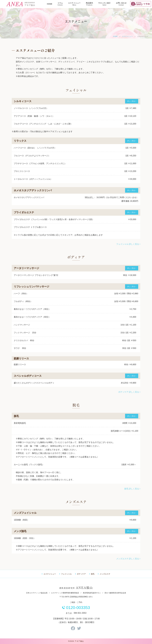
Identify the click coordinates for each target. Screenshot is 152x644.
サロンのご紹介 (104, 4)
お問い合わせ (121, 4)
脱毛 (93, 574)
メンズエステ (105, 574)
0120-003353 (76, 608)
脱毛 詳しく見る (132, 489)
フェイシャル (66, 574)
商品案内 (89, 4)
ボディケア (81, 574)
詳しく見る (132, 101)
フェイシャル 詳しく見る (128, 244)
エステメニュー (74, 4)
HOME (50, 4)
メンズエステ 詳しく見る (128, 559)
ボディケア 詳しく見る (129, 392)
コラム (60, 4)
